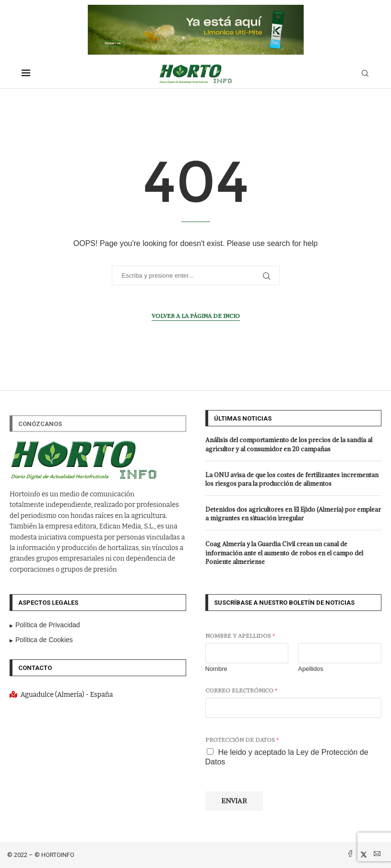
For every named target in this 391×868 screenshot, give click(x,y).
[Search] (365, 74)
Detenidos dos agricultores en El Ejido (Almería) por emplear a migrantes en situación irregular (293, 514)
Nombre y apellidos (240, 636)
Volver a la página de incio (196, 316)
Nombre (216, 669)
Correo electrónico (241, 690)
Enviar (234, 801)
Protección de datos (242, 740)
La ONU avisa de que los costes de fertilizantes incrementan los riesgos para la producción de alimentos (292, 479)
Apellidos (311, 669)
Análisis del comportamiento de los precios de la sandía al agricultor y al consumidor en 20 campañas (289, 444)
